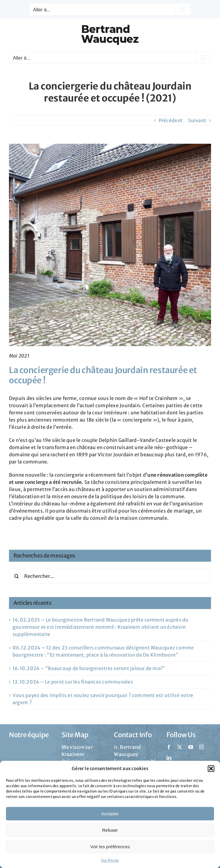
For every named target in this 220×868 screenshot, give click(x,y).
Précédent (171, 120)
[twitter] (180, 747)
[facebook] (169, 747)
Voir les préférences (110, 847)
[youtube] (191, 747)
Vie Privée (110, 860)
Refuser (110, 830)
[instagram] (201, 747)
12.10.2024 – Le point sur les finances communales (73, 682)
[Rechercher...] (110, 576)
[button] (211, 769)
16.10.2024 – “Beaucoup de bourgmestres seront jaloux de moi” (89, 668)
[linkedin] (169, 758)
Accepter (110, 814)
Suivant (197, 120)
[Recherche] (16, 576)
